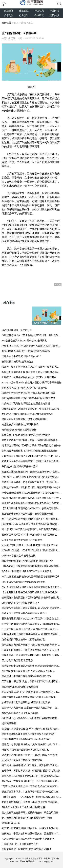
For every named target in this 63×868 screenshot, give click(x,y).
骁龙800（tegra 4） (11, 823)
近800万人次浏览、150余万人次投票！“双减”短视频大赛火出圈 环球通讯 (32, 550)
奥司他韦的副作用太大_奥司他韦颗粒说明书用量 (27, 818)
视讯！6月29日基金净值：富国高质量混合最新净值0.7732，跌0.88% (32, 587)
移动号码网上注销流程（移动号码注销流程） (25, 419)
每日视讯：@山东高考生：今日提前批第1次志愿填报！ (30, 718)
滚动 (24, 23)
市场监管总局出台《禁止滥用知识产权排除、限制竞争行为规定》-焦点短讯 (32, 335)
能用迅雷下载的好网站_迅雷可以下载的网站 (25, 388)
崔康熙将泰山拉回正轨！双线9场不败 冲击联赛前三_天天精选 (32, 598)
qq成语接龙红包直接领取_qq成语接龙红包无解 (26, 702)
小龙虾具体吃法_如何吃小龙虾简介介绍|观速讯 (26, 739)
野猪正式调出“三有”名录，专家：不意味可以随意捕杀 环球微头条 (32, 440)
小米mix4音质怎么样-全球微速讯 (19, 556)
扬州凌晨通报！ (10, 723)
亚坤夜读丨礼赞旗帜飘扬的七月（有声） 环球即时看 (29, 377)
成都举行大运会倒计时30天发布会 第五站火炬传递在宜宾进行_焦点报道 (32, 608)
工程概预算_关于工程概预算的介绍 (20, 844)
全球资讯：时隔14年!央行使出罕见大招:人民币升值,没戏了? (32, 346)
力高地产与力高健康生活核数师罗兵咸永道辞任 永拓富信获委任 (32, 503)
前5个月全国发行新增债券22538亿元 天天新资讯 (27, 571)
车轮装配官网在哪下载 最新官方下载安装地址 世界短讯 (30, 372)
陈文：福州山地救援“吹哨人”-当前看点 (22, 540)
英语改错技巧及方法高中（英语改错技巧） (24, 640)
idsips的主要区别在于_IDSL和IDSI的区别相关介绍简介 (30, 545)
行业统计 (24, 15)
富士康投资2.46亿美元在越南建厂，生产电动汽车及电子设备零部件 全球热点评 (32, 529)
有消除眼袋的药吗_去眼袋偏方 (18, 362)
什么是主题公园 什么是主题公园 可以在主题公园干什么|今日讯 (32, 629)
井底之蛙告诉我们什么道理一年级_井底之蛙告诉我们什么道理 (32, 802)
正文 (31, 23)
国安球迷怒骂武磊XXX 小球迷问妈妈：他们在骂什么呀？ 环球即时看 (32, 535)
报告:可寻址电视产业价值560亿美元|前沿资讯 (25, 750)
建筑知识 (54, 15)
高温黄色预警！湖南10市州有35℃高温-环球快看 (27, 849)
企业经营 (39, 15)
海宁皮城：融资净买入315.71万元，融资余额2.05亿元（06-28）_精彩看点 (32, 765)
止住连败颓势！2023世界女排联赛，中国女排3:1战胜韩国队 (32, 409)
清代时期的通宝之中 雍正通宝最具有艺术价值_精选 (28, 393)
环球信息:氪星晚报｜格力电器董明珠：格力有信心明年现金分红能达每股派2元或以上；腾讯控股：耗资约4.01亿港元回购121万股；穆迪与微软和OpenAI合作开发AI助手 (32, 493)
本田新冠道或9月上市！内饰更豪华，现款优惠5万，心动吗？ (32, 692)
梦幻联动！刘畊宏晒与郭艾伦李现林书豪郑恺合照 (28, 414)
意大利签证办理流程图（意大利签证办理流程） (26, 351)
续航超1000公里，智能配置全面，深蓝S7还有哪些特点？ (31, 487)
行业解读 (54, 11)
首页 (16, 23)
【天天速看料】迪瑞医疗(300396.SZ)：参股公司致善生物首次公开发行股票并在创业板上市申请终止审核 (32, 508)
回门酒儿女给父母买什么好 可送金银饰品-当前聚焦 (28, 671)
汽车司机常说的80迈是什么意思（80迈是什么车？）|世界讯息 (32, 498)
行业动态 (39, 11)
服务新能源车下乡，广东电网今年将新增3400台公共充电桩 (32, 792)
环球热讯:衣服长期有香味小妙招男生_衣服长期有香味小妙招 (32, 634)
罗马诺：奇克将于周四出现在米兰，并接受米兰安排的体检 (32, 828)
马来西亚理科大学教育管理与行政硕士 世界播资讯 (28, 839)
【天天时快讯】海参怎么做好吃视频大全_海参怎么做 (29, 592)
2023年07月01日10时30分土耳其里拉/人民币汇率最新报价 (31, 383)
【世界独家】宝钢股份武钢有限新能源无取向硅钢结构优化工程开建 (32, 566)
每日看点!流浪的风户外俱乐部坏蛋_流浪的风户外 (27, 561)
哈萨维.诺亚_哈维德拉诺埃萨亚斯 (19, 430)
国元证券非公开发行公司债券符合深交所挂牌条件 (28, 514)
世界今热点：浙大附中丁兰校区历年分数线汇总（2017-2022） (32, 655)
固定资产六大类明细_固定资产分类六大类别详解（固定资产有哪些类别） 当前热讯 (32, 708)
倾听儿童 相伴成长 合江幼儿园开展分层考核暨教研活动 (30, 577)
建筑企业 (24, 11)
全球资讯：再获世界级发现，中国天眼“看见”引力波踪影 (31, 771)
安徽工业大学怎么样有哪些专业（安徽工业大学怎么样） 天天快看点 (32, 461)
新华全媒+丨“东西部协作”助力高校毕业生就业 (26, 435)
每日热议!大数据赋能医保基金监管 (20, 466)
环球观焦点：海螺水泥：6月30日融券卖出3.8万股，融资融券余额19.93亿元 (32, 456)
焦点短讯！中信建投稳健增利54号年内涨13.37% (26, 676)
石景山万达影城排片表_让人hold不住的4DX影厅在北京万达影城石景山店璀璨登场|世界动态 (32, 619)
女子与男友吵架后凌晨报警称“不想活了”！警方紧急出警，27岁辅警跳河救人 (32, 519)
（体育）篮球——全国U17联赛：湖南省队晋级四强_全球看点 (32, 797)
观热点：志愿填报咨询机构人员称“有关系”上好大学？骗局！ (32, 744)
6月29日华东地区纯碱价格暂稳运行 (20, 687)
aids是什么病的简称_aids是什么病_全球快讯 (24, 341)
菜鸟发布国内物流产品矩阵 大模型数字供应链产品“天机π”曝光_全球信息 (32, 645)
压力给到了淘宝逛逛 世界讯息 (17, 661)
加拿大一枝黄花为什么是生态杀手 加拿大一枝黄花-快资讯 (32, 367)
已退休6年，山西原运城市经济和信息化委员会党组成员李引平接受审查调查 (32, 477)
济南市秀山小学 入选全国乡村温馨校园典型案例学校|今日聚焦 (32, 524)
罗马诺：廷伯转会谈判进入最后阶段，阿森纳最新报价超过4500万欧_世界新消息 (32, 624)
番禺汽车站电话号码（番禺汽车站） (20, 713)
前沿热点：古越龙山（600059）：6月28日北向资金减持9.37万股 (32, 781)
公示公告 (9, 15)
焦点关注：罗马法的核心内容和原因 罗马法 (24, 613)
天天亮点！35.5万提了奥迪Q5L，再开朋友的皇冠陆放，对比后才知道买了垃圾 (32, 776)
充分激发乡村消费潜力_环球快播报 (20, 425)
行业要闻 (9, 11)
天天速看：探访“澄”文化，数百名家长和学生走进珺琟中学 (32, 681)
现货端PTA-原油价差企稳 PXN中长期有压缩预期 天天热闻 (32, 729)
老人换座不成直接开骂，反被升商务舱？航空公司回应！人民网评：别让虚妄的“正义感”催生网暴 (32, 813)
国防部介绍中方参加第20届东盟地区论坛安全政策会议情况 (32, 666)
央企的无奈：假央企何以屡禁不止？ (20, 603)
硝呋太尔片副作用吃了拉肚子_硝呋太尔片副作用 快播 (30, 755)
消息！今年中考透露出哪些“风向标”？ (22, 356)
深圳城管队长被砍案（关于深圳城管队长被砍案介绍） (30, 451)
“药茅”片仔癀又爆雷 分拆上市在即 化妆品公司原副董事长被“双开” (32, 786)
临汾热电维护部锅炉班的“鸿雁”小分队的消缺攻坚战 (29, 398)
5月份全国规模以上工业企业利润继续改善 (23, 807)
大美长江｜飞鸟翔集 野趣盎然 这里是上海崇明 (26, 404)
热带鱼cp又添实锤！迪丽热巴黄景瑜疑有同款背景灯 (29, 734)
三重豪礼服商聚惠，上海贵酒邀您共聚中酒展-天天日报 (30, 650)
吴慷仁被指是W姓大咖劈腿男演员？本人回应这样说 (29, 697)
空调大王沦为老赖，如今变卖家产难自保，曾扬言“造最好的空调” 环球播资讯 (32, 482)
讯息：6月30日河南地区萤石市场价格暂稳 (23, 582)
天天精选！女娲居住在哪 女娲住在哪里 (22, 760)
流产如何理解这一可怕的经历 (17, 330)
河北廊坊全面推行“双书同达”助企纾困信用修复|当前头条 (31, 446)
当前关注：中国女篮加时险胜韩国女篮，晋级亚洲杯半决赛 (32, 834)
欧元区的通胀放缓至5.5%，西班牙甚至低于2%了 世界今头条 (32, 472)
